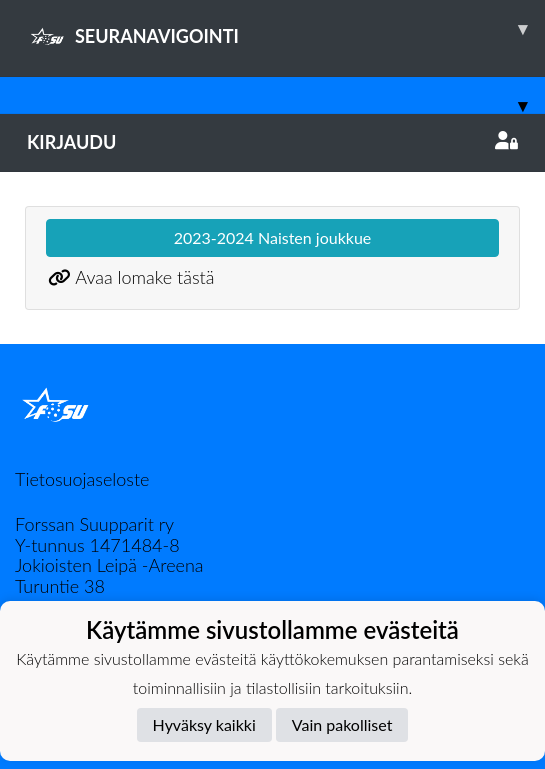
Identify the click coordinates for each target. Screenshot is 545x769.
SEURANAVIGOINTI (286, 29)
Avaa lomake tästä (144, 277)
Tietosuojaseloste (82, 479)
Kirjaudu (272, 142)
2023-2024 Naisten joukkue (273, 237)
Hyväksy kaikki (204, 724)
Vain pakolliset (342, 724)
